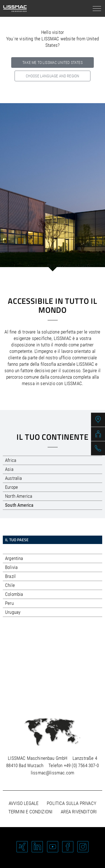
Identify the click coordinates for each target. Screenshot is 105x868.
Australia (14, 478)
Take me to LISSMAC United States (52, 63)
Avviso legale (24, 803)
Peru (9, 603)
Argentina (14, 558)
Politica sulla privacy (72, 803)
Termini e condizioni (30, 812)
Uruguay (13, 612)
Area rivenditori (79, 812)
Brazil (10, 576)
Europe (11, 487)
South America (19, 505)
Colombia (14, 594)
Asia (9, 469)
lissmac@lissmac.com (53, 773)
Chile (10, 585)
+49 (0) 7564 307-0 (81, 765)
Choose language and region (53, 76)
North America (19, 496)
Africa (11, 460)
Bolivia (11, 567)
